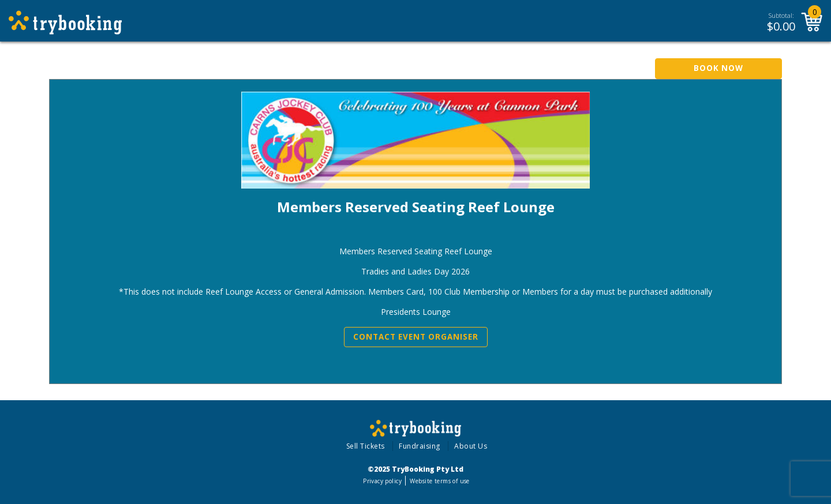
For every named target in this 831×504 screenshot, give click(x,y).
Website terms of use (439, 481)
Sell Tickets (366, 446)
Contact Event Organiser (416, 337)
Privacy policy (382, 481)
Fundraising (420, 446)
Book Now (718, 68)
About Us (471, 446)
